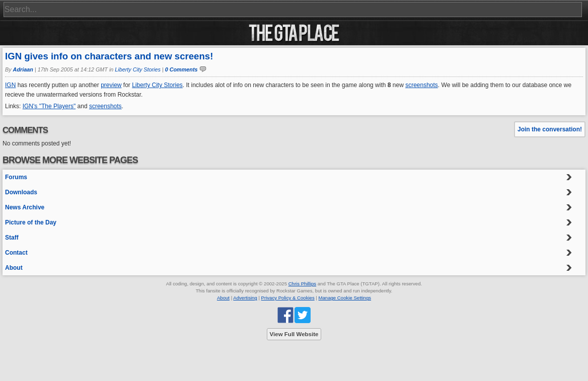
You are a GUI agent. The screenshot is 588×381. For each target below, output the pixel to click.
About (14, 268)
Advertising (245, 298)
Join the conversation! (550, 129)
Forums (16, 177)
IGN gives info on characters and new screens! (109, 56)
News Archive (25, 207)
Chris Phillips (302, 284)
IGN (10, 85)
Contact (16, 253)
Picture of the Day (31, 222)
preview (111, 85)
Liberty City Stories (138, 69)
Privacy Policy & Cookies (288, 298)
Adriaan (23, 69)
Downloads (21, 192)
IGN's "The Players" (49, 106)
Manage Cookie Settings (345, 298)
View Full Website (294, 334)
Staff (12, 238)
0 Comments (181, 69)
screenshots (422, 85)
